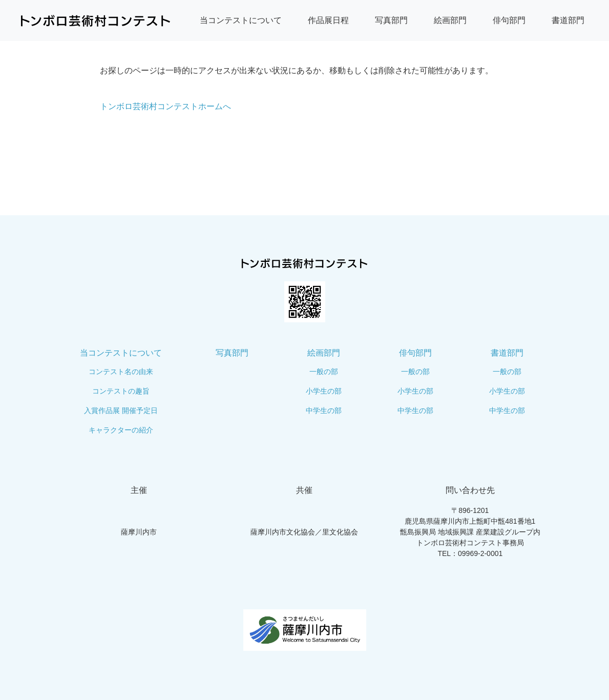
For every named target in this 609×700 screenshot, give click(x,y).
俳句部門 (509, 20)
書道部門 (568, 20)
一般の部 (324, 372)
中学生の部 (324, 410)
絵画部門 (450, 20)
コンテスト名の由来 (121, 372)
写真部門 (391, 20)
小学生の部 (324, 391)
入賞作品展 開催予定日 (121, 410)
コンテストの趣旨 (121, 391)
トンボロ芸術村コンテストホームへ (165, 106)
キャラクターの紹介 (121, 430)
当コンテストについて (241, 20)
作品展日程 (328, 20)
